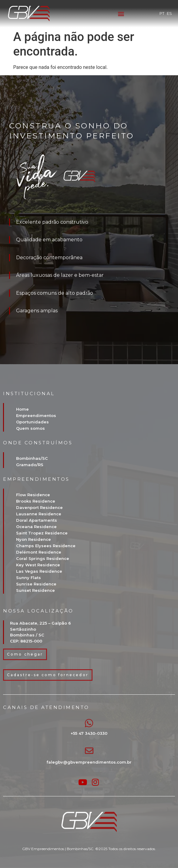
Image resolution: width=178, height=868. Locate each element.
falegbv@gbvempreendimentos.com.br (89, 762)
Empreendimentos (36, 415)
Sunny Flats (29, 578)
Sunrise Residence (36, 584)
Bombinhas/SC (32, 458)
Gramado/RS (30, 465)
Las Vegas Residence (39, 571)
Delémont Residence (39, 552)
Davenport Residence (39, 507)
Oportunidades (32, 422)
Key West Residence (38, 565)
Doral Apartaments (37, 520)
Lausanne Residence (39, 514)
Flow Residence (33, 495)
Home (22, 409)
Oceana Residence (36, 527)
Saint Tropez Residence (42, 533)
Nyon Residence (34, 539)
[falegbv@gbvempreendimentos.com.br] (89, 751)
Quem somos (30, 428)
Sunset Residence (35, 590)
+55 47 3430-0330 (89, 733)
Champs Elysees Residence (46, 546)
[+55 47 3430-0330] (89, 723)
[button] (121, 14)
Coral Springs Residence (43, 558)
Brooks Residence (36, 501)
